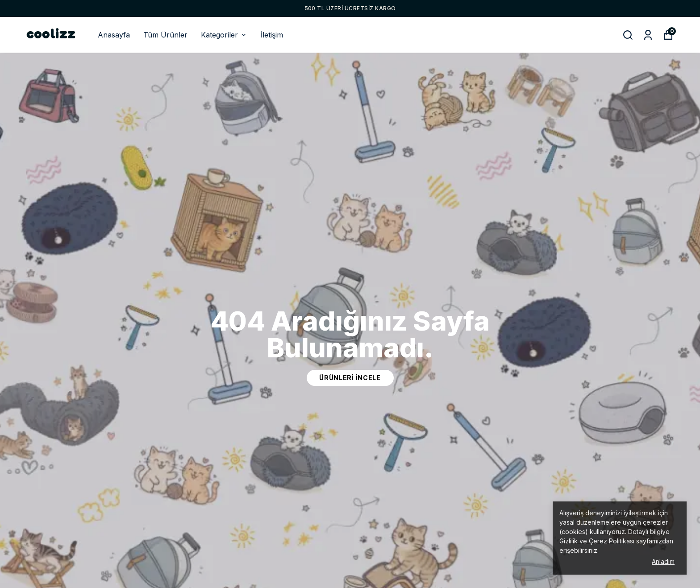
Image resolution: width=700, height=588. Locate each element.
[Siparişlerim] (648, 35)
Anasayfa (114, 35)
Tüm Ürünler (165, 35)
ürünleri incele (350, 378)
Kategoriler (224, 35)
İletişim (272, 35)
